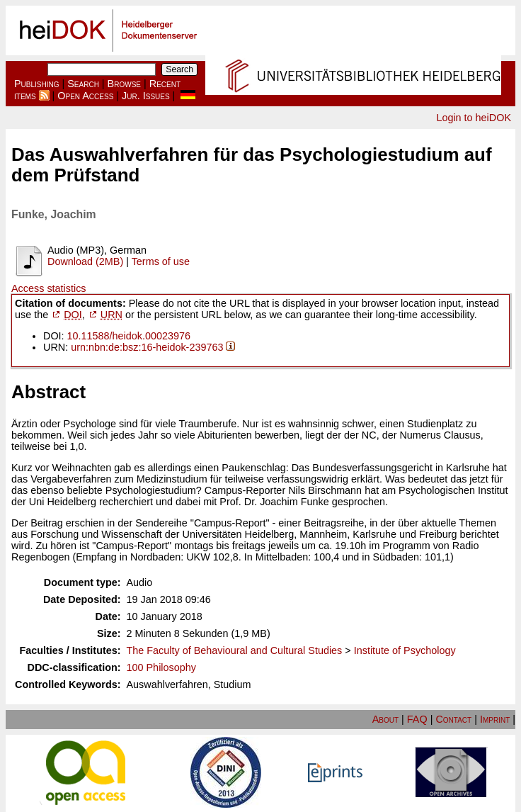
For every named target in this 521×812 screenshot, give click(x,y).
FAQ (417, 719)
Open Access (85, 96)
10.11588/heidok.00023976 (129, 336)
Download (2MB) (85, 261)
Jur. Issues (146, 96)
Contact (453, 719)
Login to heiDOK (474, 118)
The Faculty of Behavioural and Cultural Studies (235, 650)
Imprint (495, 719)
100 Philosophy (161, 667)
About (385, 719)
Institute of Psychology (405, 650)
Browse (124, 84)
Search (83, 84)
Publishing (37, 84)
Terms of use (161, 261)
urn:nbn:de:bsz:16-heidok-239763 (147, 347)
